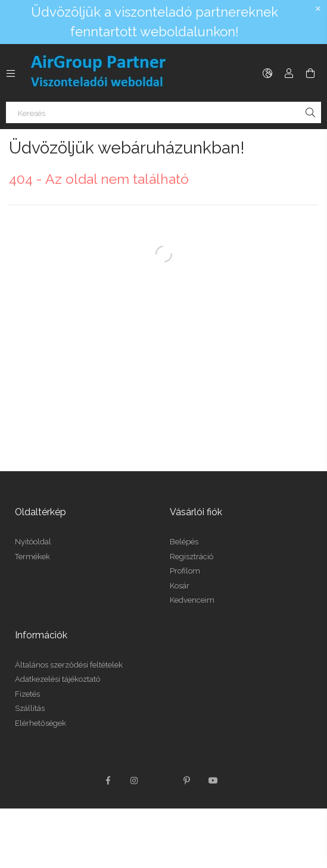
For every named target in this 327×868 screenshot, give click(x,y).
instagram (135, 781)
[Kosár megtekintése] (310, 73)
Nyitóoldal (33, 542)
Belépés (184, 542)
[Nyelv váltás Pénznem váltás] (267, 73)
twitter (161, 781)
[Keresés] (163, 112)
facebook (108, 781)
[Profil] (289, 73)
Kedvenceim (192, 600)
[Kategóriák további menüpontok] (11, 73)
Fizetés (27, 694)
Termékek (32, 557)
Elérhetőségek (41, 723)
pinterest (187, 781)
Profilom (185, 571)
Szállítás (30, 708)
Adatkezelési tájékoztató (57, 679)
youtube (213, 781)
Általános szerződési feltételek (69, 665)
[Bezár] (318, 9)
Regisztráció (191, 557)
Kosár (180, 586)
